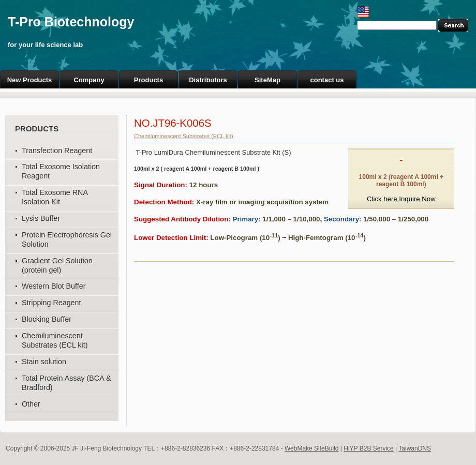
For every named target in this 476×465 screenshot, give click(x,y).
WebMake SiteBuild (312, 448)
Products (148, 80)
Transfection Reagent (57, 151)
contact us (327, 80)
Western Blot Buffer (54, 286)
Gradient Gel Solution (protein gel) (57, 265)
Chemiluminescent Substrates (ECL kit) (55, 340)
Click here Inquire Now (401, 199)
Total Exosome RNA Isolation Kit (55, 197)
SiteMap (267, 80)
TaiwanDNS (415, 448)
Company (89, 80)
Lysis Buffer (41, 218)
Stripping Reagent (51, 303)
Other (31, 404)
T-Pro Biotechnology (71, 22)
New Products (30, 80)
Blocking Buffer (47, 319)
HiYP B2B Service (369, 448)
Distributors (208, 80)
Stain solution (44, 362)
